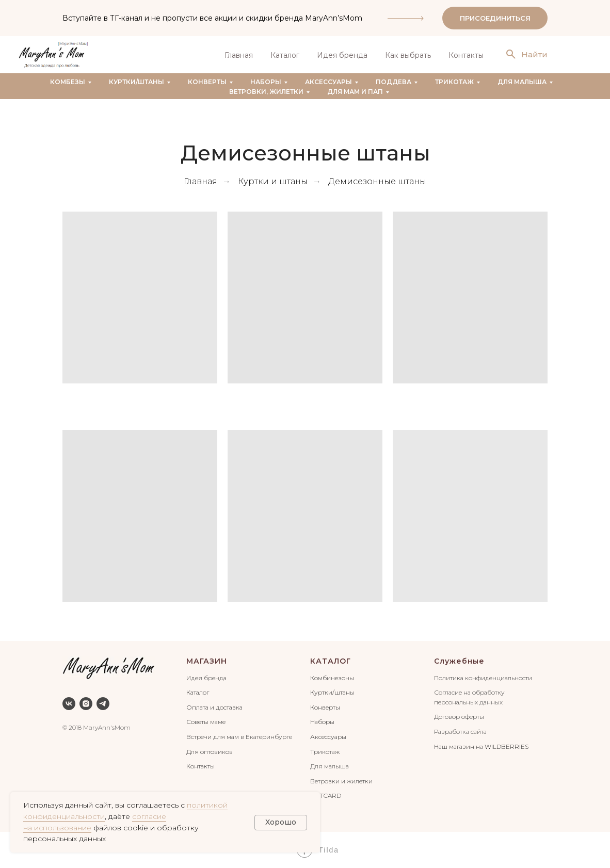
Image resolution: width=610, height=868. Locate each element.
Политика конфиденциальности (483, 678)
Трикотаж (325, 752)
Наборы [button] (266, 82)
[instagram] (86, 704)
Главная (239, 55)
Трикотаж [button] (454, 82)
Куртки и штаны (273, 181)
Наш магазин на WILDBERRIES (481, 746)
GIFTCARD (326, 795)
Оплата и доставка (214, 707)
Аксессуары (328, 737)
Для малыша (330, 766)
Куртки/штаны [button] (137, 82)
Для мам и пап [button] (355, 92)
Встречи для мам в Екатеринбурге (239, 737)
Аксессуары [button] (328, 82)
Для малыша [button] (522, 82)
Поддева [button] (394, 82)
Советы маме (206, 722)
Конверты (325, 707)
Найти (534, 54)
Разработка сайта (460, 732)
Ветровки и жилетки (341, 781)
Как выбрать (408, 55)
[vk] (69, 704)
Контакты (466, 55)
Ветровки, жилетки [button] (266, 92)
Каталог (285, 55)
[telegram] (103, 704)
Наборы (322, 722)
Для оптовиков (210, 752)
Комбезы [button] (68, 82)
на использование (57, 828)
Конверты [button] (207, 82)
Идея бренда (342, 55)
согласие (149, 816)
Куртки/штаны (332, 692)
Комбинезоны (332, 678)
